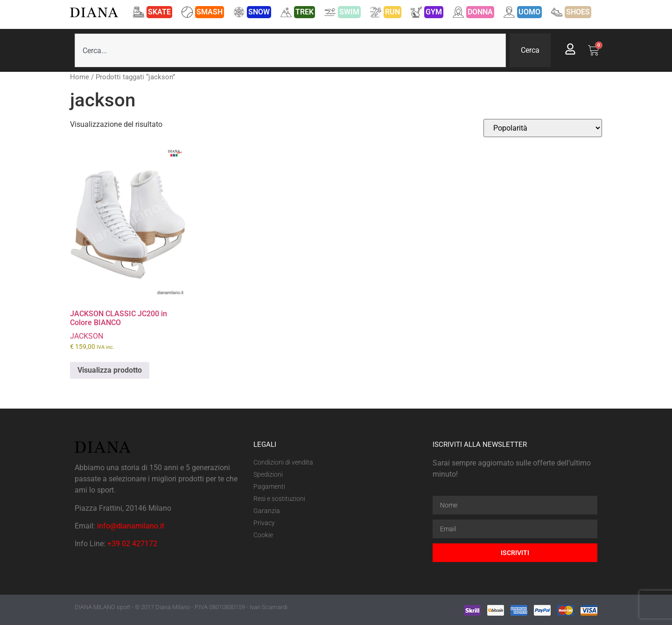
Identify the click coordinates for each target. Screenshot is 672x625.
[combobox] (290, 50)
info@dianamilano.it (131, 526)
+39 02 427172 (132, 544)
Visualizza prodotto (110, 370)
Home (80, 77)
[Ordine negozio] (543, 128)
